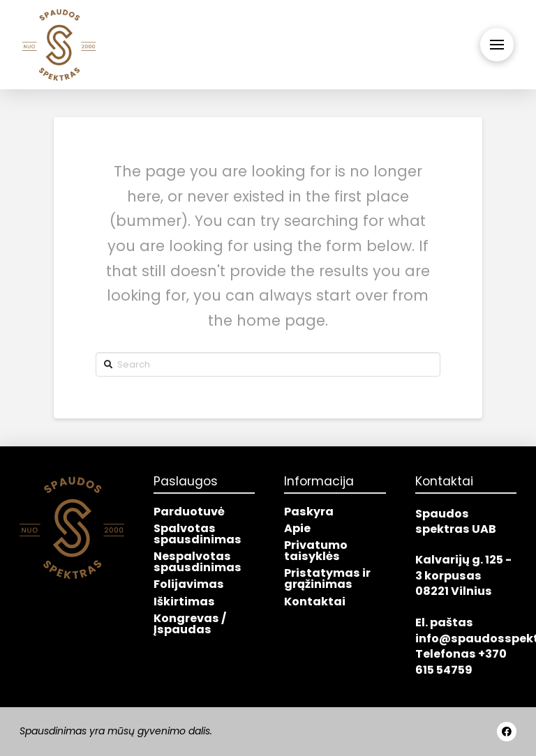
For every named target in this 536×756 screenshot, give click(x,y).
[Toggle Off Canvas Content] (497, 45)
